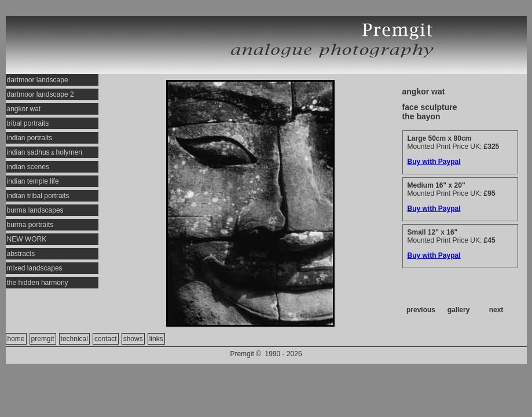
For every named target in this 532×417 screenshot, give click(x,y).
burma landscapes (35, 210)
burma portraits (30, 225)
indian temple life (33, 181)
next (496, 310)
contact (106, 339)
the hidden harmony (38, 283)
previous (421, 310)
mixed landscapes (35, 268)
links (156, 339)
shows (133, 339)
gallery (459, 310)
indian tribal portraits (38, 196)
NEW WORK (27, 239)
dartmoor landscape (38, 80)
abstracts (21, 254)
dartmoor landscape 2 (41, 94)
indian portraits (30, 138)
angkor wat (24, 109)
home (16, 339)
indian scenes (28, 167)
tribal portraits (28, 123)
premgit (43, 339)
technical (74, 339)
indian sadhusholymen (45, 152)
